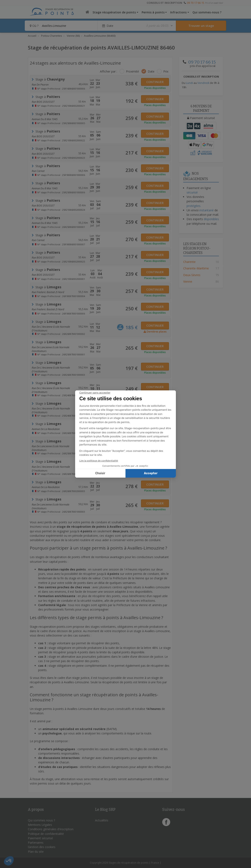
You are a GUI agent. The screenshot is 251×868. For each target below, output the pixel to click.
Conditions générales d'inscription (51, 829)
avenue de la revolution (46, 429)
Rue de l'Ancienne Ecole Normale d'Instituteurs (51, 328)
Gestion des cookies (42, 847)
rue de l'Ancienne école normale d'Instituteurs (51, 390)
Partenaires (36, 843)
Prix (166, 71)
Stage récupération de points (114, 12)
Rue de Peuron (40, 84)
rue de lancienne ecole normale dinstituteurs (50, 349)
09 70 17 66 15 (196, 3)
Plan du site (36, 852)
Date (151, 71)
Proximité (132, 71)
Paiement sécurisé (40, 838)
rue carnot (38, 171)
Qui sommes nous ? (41, 820)
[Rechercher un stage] (201, 26)
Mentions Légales (40, 825)
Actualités (102, 820)
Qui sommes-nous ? (207, 12)
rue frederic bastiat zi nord (48, 292)
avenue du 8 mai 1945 (45, 119)
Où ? (34, 26)
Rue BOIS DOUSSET (43, 102)
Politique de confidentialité (46, 834)
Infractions (178, 12)
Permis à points (153, 12)
